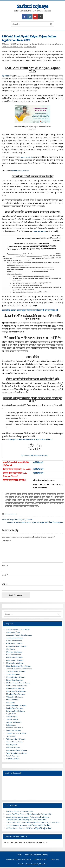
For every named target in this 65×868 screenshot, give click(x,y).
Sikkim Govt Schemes (15, 728)
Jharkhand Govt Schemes (16, 671)
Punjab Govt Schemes (15, 708)
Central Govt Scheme (39, 44)
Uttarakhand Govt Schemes (17, 750)
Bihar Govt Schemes (14, 641)
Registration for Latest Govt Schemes (19, 859)
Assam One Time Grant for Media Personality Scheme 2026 (29, 814)
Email (5, 575)
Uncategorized (12, 745)
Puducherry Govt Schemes (16, 705)
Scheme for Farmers (14, 722)
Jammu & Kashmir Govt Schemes (19, 669)
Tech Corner (11, 736)
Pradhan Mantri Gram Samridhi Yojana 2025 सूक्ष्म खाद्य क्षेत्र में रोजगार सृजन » (35, 522)
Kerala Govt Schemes (14, 680)
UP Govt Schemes (13, 747)
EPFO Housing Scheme (20, 171)
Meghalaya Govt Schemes (16, 691)
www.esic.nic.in (27, 157)
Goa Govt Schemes (14, 655)
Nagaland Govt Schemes (16, 694)
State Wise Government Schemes (36, 855)
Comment (6, 541)
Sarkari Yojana (18, 47)
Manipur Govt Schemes (15, 688)
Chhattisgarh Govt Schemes (17, 646)
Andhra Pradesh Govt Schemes (18, 629)
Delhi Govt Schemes (14, 652)
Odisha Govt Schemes (15, 697)
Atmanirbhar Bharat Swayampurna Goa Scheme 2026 (26, 820)
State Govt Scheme (13, 731)
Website (5, 584)
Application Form (13, 632)
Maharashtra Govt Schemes (17, 685)
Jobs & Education (13, 674)
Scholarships (11, 725)
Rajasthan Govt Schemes (16, 711)
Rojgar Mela (11, 714)
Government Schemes (55, 44)
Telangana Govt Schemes (16, 739)
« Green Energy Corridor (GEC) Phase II (17, 519)
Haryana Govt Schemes (15, 663)
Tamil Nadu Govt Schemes (16, 733)
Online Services (7, 47)
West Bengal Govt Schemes (17, 753)
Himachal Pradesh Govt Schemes (19, 666)
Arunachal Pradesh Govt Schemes (19, 635)
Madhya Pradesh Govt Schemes (18, 683)
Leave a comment (11, 514)
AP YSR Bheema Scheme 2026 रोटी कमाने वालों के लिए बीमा (28, 825)
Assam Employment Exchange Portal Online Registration (28, 817)
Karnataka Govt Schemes (16, 677)
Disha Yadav (24, 44)
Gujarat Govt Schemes (15, 660)
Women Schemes (13, 759)
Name (5, 566)
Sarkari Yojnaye (32, 6)
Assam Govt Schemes (15, 638)
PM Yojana (11, 702)
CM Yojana (11, 649)
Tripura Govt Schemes (15, 742)
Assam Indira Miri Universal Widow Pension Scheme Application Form (33, 822)
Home (19, 855)
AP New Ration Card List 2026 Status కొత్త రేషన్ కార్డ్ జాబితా (29, 828)
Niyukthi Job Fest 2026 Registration (20, 811)
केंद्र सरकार (6, 76)
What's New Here (30, 47)
